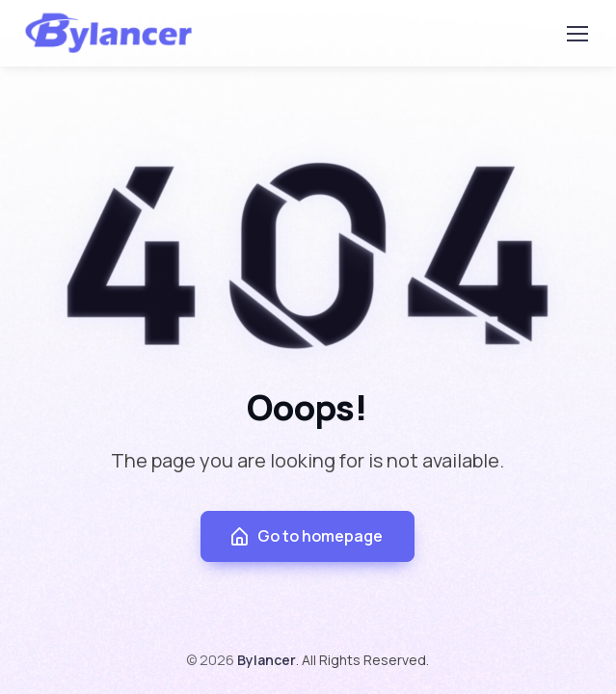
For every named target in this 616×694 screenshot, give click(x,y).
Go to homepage (306, 536)
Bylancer (267, 660)
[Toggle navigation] (576, 34)
